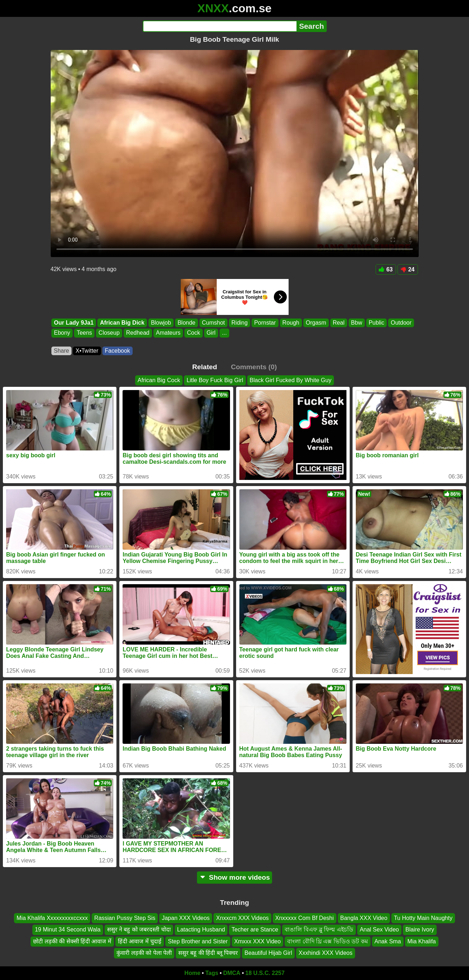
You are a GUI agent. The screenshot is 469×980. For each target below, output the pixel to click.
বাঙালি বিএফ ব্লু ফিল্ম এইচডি (319, 929)
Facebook (118, 351)
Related (205, 367)
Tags (212, 973)
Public (376, 323)
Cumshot (213, 323)
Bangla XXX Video (364, 918)
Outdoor (401, 323)
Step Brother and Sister (198, 941)
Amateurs (168, 333)
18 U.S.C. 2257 (265, 973)
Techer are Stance (255, 929)
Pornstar (265, 323)
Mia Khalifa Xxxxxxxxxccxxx (52, 918)
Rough (291, 323)
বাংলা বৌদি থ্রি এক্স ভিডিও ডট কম (328, 941)
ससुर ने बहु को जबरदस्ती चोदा (139, 929)
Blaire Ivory (420, 929)
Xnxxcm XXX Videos (242, 918)
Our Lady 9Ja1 (74, 323)
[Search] (220, 26)
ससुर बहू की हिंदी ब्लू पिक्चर (208, 953)
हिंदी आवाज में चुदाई (140, 941)
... (224, 333)
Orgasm (316, 323)
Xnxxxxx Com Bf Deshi (305, 918)
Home (192, 973)
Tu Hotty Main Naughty (423, 918)
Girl (211, 333)
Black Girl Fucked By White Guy (291, 380)
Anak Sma (388, 941)
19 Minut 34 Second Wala (68, 929)
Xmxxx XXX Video (258, 941)
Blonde (186, 323)
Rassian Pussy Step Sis (125, 918)
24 (408, 269)
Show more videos (234, 877)
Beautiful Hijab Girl (268, 953)
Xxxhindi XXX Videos (326, 953)
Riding (239, 323)
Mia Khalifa (422, 941)
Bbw (356, 323)
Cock (193, 333)
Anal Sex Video (379, 929)
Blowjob (161, 323)
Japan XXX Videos (186, 918)
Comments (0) (254, 367)
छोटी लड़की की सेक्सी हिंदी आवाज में (72, 941)
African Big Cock (159, 380)
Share (62, 351)
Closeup (109, 333)
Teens (84, 333)
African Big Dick (122, 323)
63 (386, 269)
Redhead (137, 333)
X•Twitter (87, 351)
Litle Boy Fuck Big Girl (215, 380)
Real (338, 323)
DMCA (232, 973)
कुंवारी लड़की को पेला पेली (144, 953)
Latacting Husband (201, 929)
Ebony (62, 333)
